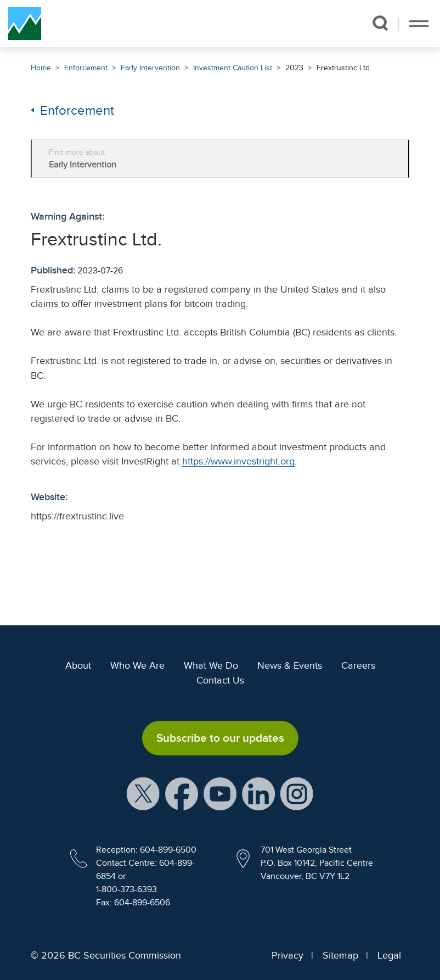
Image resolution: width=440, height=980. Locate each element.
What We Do (211, 665)
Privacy (287, 955)
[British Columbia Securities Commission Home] (25, 24)
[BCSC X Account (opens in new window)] (143, 793)
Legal (389, 955)
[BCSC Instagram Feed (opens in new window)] (297, 793)
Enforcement (86, 68)
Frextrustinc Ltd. (344, 68)
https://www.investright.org (238, 461)
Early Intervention (150, 68)
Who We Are (137, 665)
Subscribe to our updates (220, 738)
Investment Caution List (233, 68)
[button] (380, 23)
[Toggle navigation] (419, 24)
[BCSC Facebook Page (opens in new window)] (182, 793)
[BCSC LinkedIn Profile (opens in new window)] (258, 793)
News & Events (290, 665)
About (78, 665)
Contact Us (220, 680)
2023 (294, 68)
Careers (358, 665)
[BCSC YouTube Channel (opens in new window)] (220, 793)
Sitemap (340, 955)
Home (41, 68)
